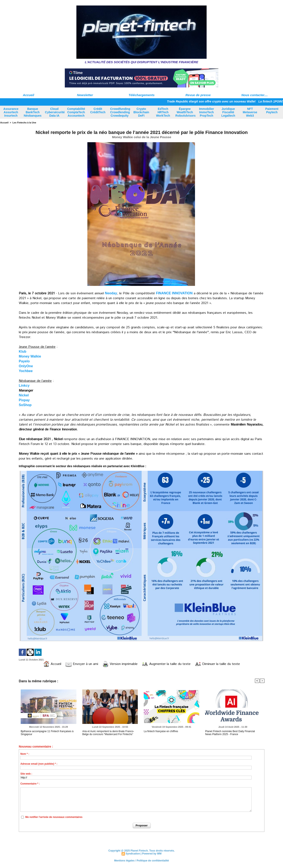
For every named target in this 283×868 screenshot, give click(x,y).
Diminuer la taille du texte (217, 664)
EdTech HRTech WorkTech (163, 112)
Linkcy (24, 386)
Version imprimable (120, 664)
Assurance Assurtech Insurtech (11, 112)
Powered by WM (152, 854)
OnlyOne (26, 366)
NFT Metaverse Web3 (250, 112)
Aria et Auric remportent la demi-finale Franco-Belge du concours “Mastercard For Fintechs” (108, 733)
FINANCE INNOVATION (174, 293)
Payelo (24, 361)
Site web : (26, 774)
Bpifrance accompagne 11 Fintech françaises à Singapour (47, 733)
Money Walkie (30, 356)
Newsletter (85, 95)
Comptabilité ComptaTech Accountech (76, 112)
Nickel (24, 395)
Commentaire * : (30, 784)
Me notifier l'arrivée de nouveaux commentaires (54, 817)
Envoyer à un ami (82, 664)
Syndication (133, 854)
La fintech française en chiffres (161, 731)
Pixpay (24, 400)
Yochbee (26, 371)
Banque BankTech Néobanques (33, 112)
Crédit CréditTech (98, 111)
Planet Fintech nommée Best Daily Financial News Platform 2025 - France (230, 733)
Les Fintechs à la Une (24, 123)
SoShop (25, 405)
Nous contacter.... (255, 95)
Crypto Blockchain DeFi (141, 112)
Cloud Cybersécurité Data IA (55, 112)
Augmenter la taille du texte (166, 664)
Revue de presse (198, 95)
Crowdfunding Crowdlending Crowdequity (120, 112)
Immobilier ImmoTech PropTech (206, 112)
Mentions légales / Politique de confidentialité (141, 861)
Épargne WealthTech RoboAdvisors (186, 112)
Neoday (111, 293)
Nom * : (25, 754)
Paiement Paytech (272, 111)
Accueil (28, 95)
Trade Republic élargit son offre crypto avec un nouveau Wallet (214, 101)
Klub (23, 351)
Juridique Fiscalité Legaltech (228, 112)
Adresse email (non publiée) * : (39, 764)
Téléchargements (141, 95)
